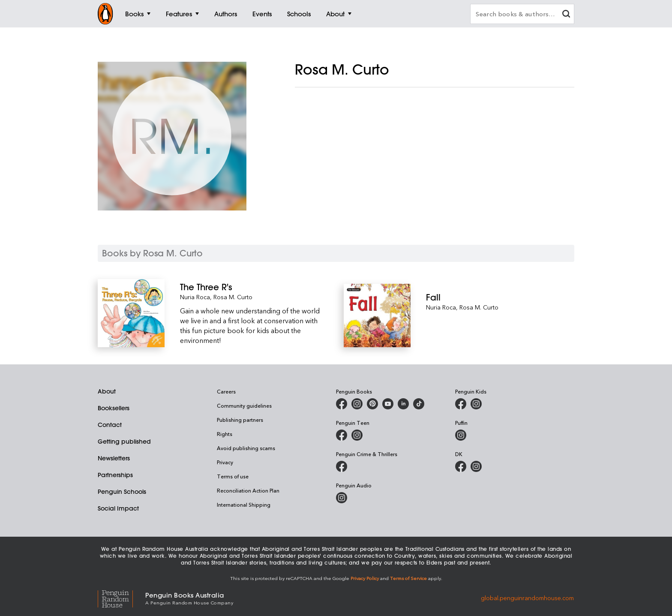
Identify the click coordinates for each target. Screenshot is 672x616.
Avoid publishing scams (246, 448)
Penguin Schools (122, 492)
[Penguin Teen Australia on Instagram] (357, 435)
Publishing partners (240, 420)
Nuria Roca (195, 297)
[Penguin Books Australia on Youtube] (388, 404)
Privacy (225, 462)
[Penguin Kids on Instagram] (476, 404)
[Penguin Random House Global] (121, 598)
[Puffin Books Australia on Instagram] (461, 435)
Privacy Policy (365, 578)
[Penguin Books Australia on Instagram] (357, 404)
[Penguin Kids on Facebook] (461, 404)
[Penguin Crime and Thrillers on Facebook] (342, 466)
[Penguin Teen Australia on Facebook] (342, 435)
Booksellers (114, 408)
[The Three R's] (254, 287)
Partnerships (115, 475)
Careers (226, 391)
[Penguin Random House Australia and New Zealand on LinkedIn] (403, 404)
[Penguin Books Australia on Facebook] (342, 404)
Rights (225, 434)
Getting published (124, 442)
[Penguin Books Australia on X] (372, 404)
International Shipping (244, 505)
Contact (110, 425)
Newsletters (114, 458)
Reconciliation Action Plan (248, 490)
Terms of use (233, 476)
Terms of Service (408, 578)
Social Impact (118, 508)
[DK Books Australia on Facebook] (461, 466)
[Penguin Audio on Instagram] (342, 498)
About (107, 391)
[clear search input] (566, 15)
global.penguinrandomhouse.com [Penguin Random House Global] (527, 598)
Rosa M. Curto (233, 297)
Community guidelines (244, 406)
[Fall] (500, 297)
